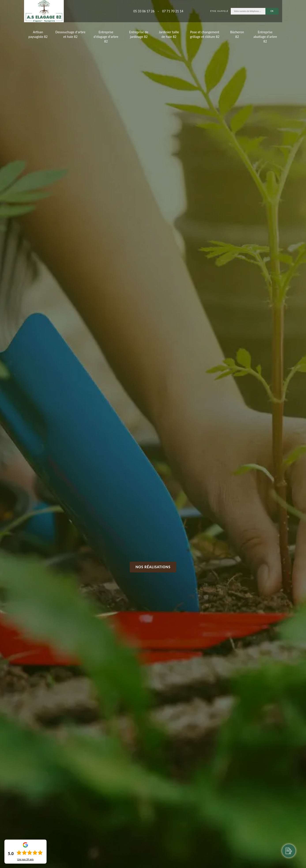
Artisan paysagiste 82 (38, 34)
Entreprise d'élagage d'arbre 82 (106, 37)
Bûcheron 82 (237, 34)
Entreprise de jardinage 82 (139, 34)
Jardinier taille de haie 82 (169, 34)
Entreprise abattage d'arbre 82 (265, 37)
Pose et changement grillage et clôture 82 (205, 34)
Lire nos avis (25, 859)
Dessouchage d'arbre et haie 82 (70, 34)
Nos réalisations (153, 567)
